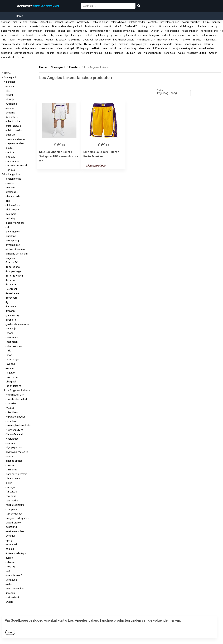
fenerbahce (42, 35)
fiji (66, 35)
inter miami (179, 35)
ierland (166, 35)
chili (159, 26)
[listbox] (173, 93)
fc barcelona (172, 31)
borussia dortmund (39, 26)
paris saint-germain (25, 48)
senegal (40, 53)
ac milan (6, 22)
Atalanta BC (84, 22)
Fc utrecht (27, 35)
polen (59, 48)
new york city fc (73, 44)
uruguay (130, 53)
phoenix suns (46, 48)
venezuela (170, 53)
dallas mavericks (10, 31)
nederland (28, 44)
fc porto (10, 280)
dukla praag (64, 31)
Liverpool (88, 40)
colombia (201, 26)
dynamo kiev (80, 31)
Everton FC (157, 31)
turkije (108, 53)
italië (4, 40)
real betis (96, 48)
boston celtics (93, 26)
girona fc (116, 35)
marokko (186, 40)
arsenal (59, 22)
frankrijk (88, 35)
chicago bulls (147, 26)
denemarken (35, 31)
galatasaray (102, 35)
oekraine (123, 44)
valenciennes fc (153, 53)
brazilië (107, 26)
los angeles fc (103, 40)
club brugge (187, 26)
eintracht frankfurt (100, 31)
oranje (178, 44)
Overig (20, 57)
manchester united (168, 40)
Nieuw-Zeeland (93, 44)
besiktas (6, 26)
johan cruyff (24, 40)
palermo (208, 44)
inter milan (194, 35)
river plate (145, 48)
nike (10, 632)
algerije (34, 22)
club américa (170, 26)
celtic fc (118, 26)
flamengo (76, 35)
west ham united (197, 53)
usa (140, 53)
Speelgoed (11, 77)
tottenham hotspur (92, 53)
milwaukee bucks (10, 44)
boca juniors (20, 26)
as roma (70, 22)
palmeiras (6, 48)
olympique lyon (139, 44)
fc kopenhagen (190, 31)
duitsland (50, 31)
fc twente (14, 35)
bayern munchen (191, 22)
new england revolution (49, 44)
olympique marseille (161, 44)
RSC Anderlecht (162, 48)
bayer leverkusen (170, 22)
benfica (217, 22)
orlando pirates (193, 44)
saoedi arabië (206, 48)
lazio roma (74, 40)
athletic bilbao (101, 22)
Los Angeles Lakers (124, 40)
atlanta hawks (119, 22)
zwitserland (7, 57)
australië (153, 22)
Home (20, 16)
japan (12, 40)
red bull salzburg (128, 48)
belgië (206, 22)
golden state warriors (135, 35)
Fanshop (11, 82)
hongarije (155, 35)
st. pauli (75, 53)
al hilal (24, 22)
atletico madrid (137, 22)
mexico (197, 40)
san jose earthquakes (185, 48)
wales (181, 53)
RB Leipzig (82, 48)
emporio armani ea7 (124, 31)
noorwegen (110, 44)
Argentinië (46, 22)
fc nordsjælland (209, 31)
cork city (213, 26)
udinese (119, 53)
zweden (213, 53)
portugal (69, 48)
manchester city (146, 40)
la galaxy (61, 40)
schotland (6, 53)
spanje (51, 53)
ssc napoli (62, 53)
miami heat (210, 40)
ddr (24, 31)
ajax (15, 22)
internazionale (210, 35)
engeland (143, 31)
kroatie (50, 40)
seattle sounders (24, 53)
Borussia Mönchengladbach (67, 26)
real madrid (110, 48)
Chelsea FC (131, 26)
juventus (38, 40)
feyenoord (57, 35)
